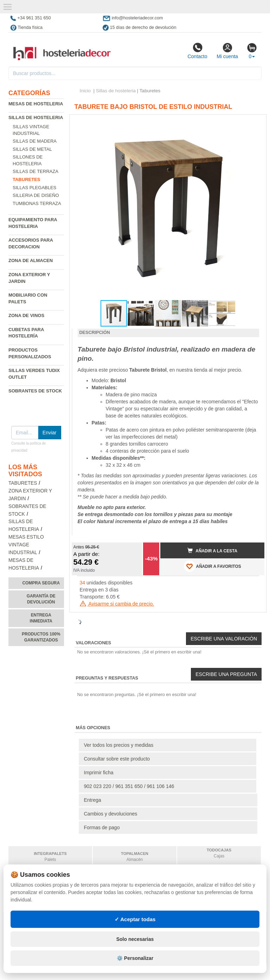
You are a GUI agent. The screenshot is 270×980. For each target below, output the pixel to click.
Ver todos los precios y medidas (119, 745)
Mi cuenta (227, 51)
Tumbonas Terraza (37, 203)
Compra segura (41, 583)
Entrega (93, 800)
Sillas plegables (34, 188)
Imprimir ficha (99, 773)
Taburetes (23, 483)
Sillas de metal (32, 149)
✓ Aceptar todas (135, 919)
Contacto (197, 51)
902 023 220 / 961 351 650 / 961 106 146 (129, 786)
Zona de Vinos (26, 315)
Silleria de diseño (36, 195)
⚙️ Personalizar (135, 958)
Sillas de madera (35, 141)
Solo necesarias (135, 939)
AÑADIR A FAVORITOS (213, 566)
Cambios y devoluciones (111, 814)
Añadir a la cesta (212, 551)
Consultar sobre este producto (117, 759)
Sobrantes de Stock (35, 391)
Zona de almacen (31, 260)
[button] (253, 123)
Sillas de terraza (36, 171)
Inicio (85, 91)
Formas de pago (102, 827)
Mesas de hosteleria (36, 104)
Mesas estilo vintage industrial (26, 545)
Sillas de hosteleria (36, 117)
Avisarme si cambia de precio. (117, 604)
